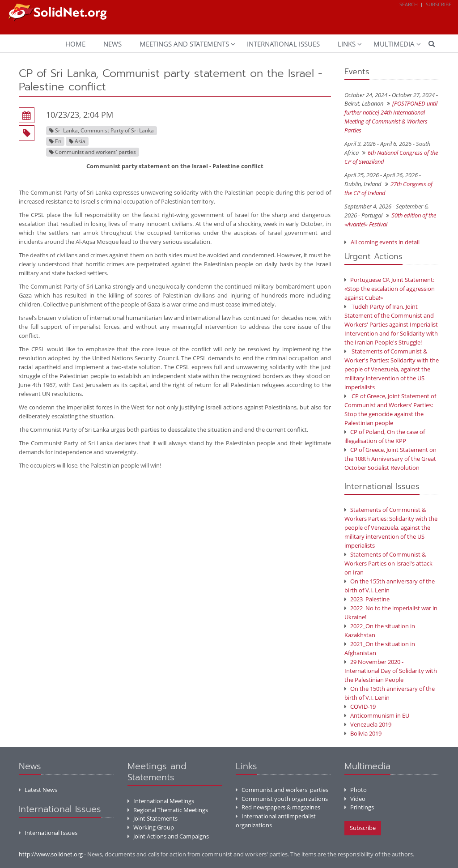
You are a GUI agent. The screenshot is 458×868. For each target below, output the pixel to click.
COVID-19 (360, 706)
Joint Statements (153, 818)
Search (409, 4)
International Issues (283, 44)
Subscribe (439, 4)
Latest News (38, 790)
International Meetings (161, 801)
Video (355, 799)
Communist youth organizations (282, 799)
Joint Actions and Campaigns (168, 836)
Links (347, 44)
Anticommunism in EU (377, 715)
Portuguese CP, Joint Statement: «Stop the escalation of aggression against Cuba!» (390, 289)
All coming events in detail (385, 242)
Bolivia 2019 (363, 733)
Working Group (151, 827)
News (112, 44)
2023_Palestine (367, 599)
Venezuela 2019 (368, 724)
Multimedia (394, 44)
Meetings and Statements (184, 44)
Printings (359, 807)
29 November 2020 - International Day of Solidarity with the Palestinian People (391, 671)
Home (75, 44)
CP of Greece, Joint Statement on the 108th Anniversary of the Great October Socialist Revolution (390, 459)
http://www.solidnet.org (51, 854)
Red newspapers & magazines (278, 807)
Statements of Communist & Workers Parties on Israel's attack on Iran (388, 563)
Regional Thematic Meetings (168, 810)
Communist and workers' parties (282, 790)
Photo (356, 790)
